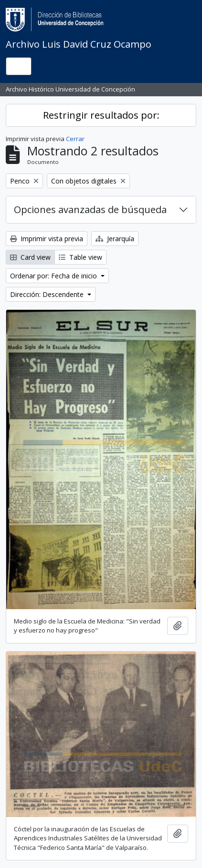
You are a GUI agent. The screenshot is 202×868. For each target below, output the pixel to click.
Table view (80, 257)
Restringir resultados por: (101, 115)
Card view (30, 257)
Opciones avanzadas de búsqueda (90, 209)
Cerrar (75, 139)
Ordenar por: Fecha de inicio (54, 276)
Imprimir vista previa (47, 239)
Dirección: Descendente (48, 294)
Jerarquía (115, 239)
